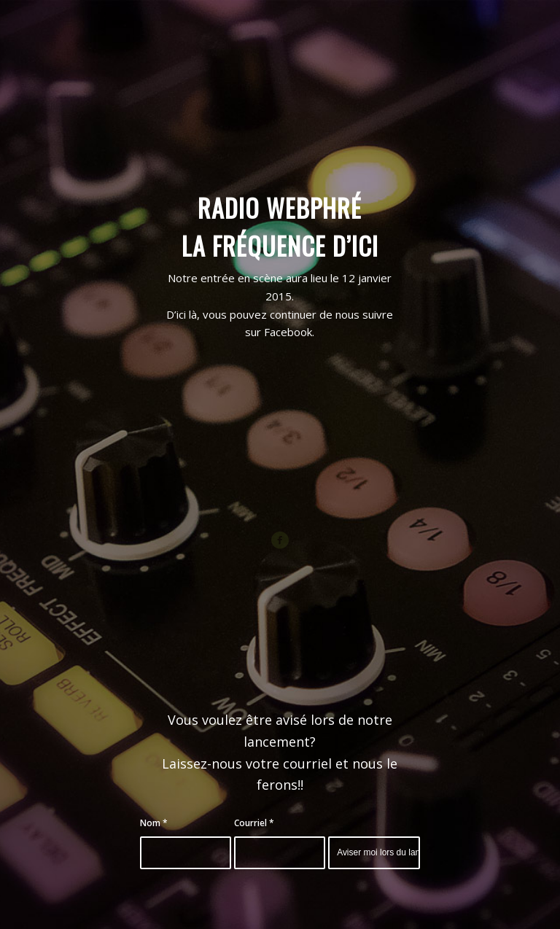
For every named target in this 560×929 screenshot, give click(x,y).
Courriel (254, 823)
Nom (154, 823)
